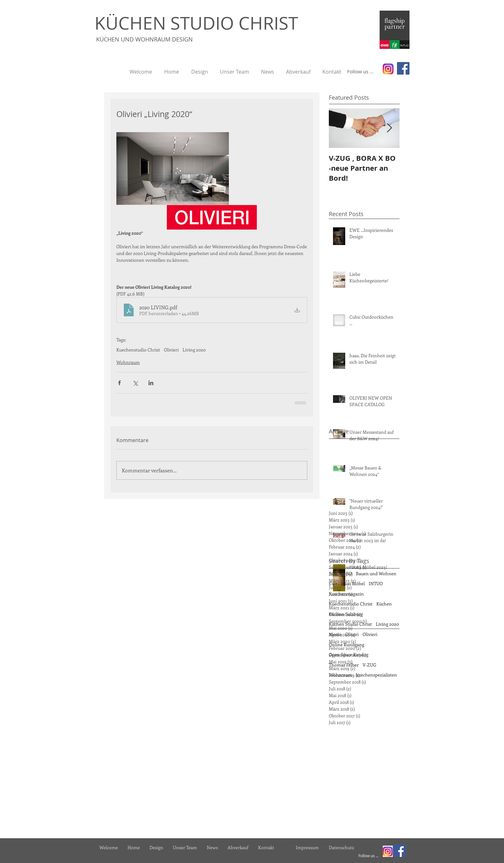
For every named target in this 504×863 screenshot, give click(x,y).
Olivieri (171, 350)
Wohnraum (128, 362)
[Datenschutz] (341, 847)
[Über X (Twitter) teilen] (135, 383)
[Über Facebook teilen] (119, 383)
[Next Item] (389, 128)
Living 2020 (194, 350)
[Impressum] (307, 847)
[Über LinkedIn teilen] (151, 383)
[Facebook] (403, 68)
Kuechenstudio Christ (138, 350)
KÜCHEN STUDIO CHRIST (196, 23)
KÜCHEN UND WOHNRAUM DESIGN (144, 39)
